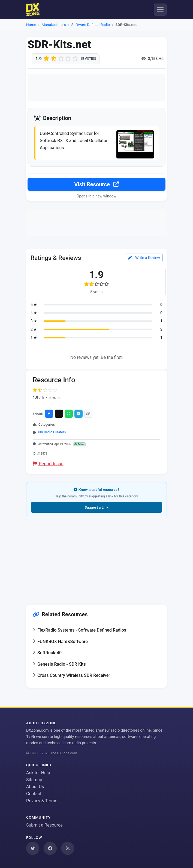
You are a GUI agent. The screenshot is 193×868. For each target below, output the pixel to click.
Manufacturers (54, 25)
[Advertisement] (96, 88)
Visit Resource (96, 184)
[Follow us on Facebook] (50, 848)
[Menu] (160, 10)
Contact (34, 794)
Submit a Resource (44, 825)
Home (31, 25)
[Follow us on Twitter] (33, 848)
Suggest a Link (96, 507)
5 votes (55, 398)
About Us (35, 787)
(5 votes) (88, 59)
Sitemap (34, 780)
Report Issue (48, 464)
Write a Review (144, 258)
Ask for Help (38, 773)
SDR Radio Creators (51, 432)
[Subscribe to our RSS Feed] (68, 848)
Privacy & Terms (42, 801)
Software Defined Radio (91, 25)
